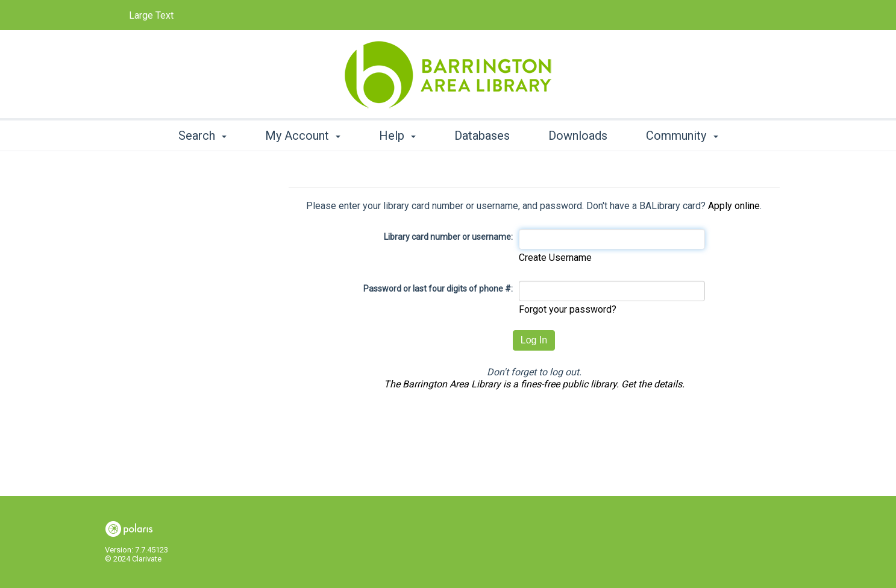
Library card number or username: (448, 237)
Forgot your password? (568, 309)
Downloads (578, 136)
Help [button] (397, 136)
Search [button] (202, 136)
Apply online (734, 206)
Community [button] (682, 136)
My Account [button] (303, 136)
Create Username (555, 258)
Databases (482, 136)
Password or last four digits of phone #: (438, 289)
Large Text (151, 15)
